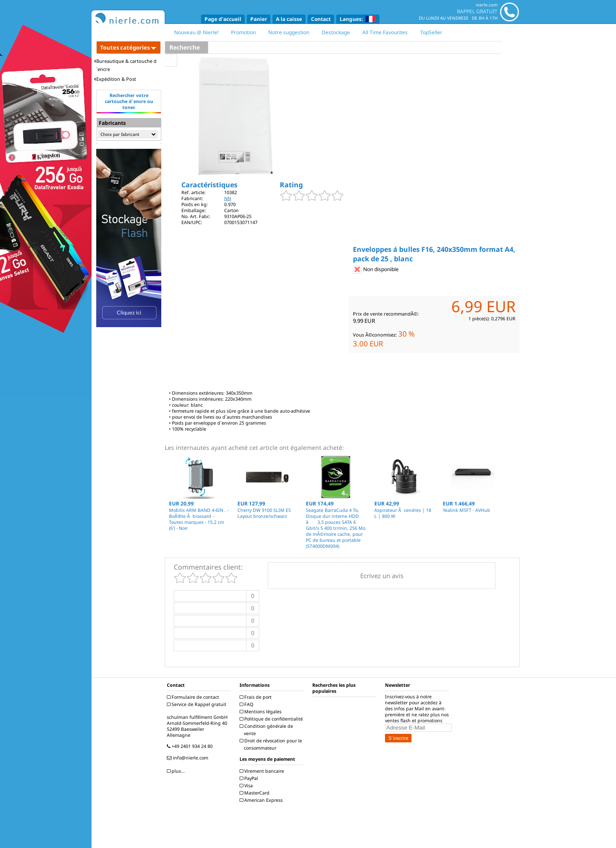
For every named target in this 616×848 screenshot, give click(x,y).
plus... (177, 771)
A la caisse (289, 19)
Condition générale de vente (267, 730)
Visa (247, 786)
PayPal (250, 778)
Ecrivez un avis (382, 576)
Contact (321, 19)
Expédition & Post (115, 79)
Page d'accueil (223, 19)
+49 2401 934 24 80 (191, 746)
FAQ (247, 704)
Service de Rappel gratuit (198, 704)
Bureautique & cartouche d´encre (125, 65)
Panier (259, 19)
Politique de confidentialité (272, 719)
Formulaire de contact (194, 697)
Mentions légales (262, 712)
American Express (262, 800)
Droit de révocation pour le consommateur (272, 744)
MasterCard (256, 793)
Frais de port (257, 697)
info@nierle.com (189, 758)
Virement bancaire (263, 771)
